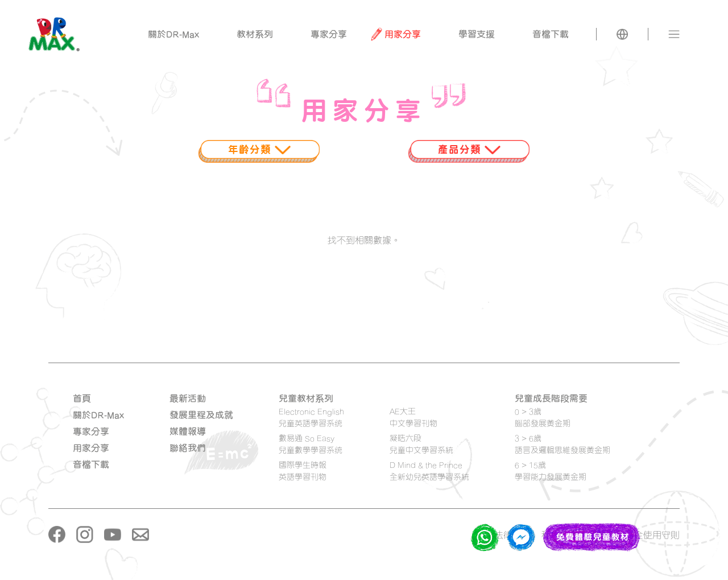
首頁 (82, 398)
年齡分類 (259, 149)
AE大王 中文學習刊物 (413, 417)
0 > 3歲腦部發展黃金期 (543, 417)
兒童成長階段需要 (551, 398)
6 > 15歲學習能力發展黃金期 (551, 471)
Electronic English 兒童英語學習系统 (311, 417)
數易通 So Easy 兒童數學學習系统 (311, 444)
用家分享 (91, 448)
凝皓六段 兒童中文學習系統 (421, 444)
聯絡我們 (188, 448)
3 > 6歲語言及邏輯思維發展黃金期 (562, 444)
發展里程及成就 (201, 415)
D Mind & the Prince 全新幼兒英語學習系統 (429, 471)
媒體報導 (188, 431)
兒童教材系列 (306, 398)
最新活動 (188, 398)
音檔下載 (91, 464)
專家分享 (91, 431)
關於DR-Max (98, 415)
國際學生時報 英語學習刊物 (303, 471)
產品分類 (469, 149)
